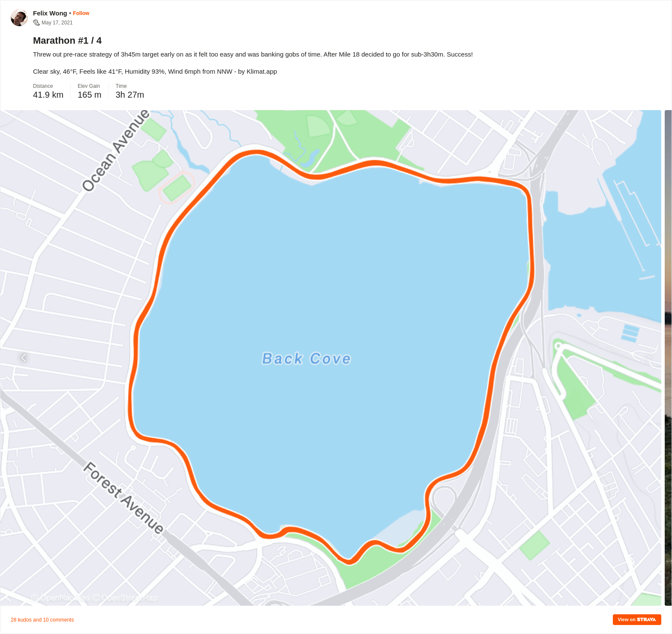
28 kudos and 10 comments (42, 620)
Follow (81, 13)
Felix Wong (50, 13)
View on (637, 619)
